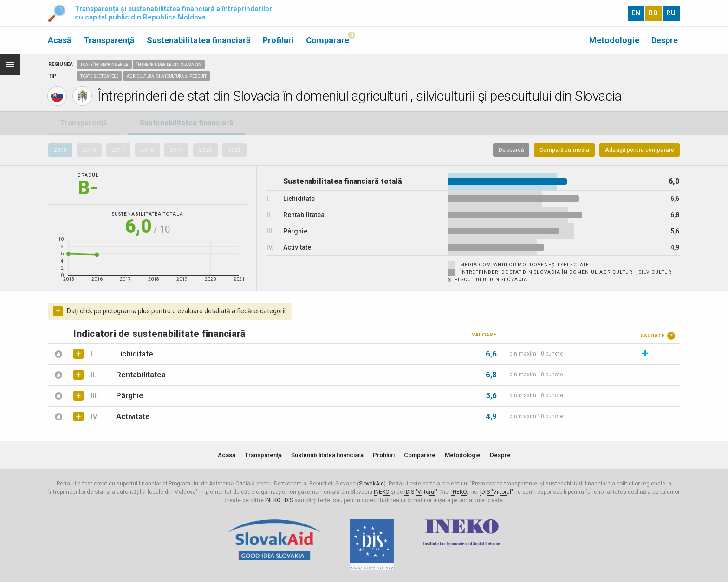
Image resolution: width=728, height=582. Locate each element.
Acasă (60, 40)
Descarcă (511, 150)
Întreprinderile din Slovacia (169, 65)
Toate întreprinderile (104, 65)
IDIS (288, 500)
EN (636, 13)
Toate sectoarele (99, 76)
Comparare (328, 40)
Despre (665, 40)
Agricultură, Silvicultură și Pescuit (167, 76)
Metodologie (614, 40)
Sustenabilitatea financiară (199, 40)
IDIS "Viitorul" (421, 492)
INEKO (382, 492)
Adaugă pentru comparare (640, 150)
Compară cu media (564, 150)
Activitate (120, 416)
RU (671, 13)
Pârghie (117, 395)
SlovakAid (371, 484)
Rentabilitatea (128, 375)
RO (653, 13)
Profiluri (278, 40)
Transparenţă (109, 40)
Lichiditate (122, 354)
